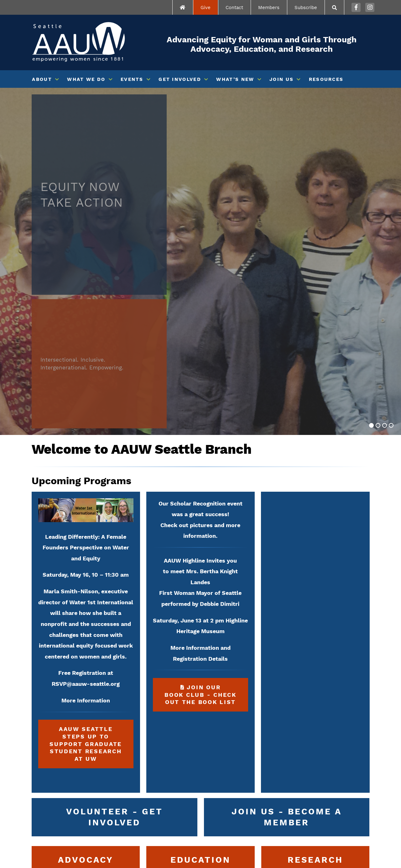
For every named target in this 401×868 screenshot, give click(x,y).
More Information (86, 700)
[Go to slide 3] (385, 425)
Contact (234, 8)
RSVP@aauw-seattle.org (86, 684)
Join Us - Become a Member (287, 817)
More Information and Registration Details (200, 653)
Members (269, 8)
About (42, 79)
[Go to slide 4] (391, 425)
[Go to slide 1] (371, 425)
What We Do (86, 79)
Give (206, 8)
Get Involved (180, 79)
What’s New (235, 79)
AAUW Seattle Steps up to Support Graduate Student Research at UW (86, 744)
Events (132, 79)
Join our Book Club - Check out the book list (195, 692)
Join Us (281, 79)
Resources (326, 79)
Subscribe (306, 8)
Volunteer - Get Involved (115, 817)
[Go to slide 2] (378, 425)
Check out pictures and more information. (200, 531)
